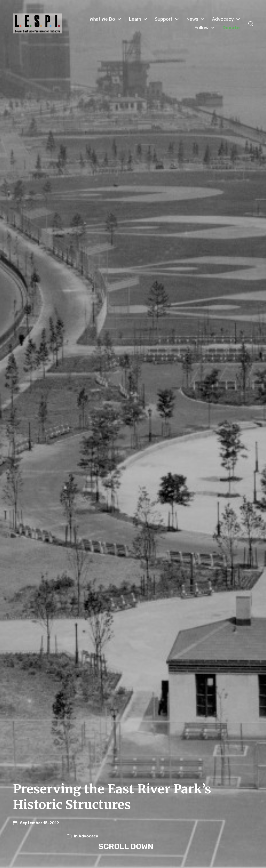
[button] (251, 24)
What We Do (102, 19)
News (192, 19)
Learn (135, 19)
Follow (201, 28)
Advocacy (223, 19)
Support (164, 19)
